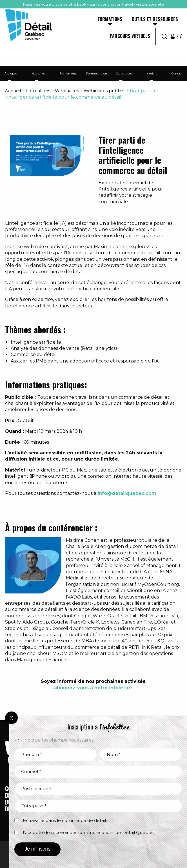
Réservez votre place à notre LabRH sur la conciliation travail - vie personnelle (94, 4)
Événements (68, 73)
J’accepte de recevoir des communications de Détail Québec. (88, 832)
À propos (11, 73)
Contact (177, 73)
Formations (110, 20)
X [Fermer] (11, 718)
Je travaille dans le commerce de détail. (64, 820)
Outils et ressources (155, 20)
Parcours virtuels (130, 37)
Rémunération (97, 73)
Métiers (152, 73)
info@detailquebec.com (127, 493)
